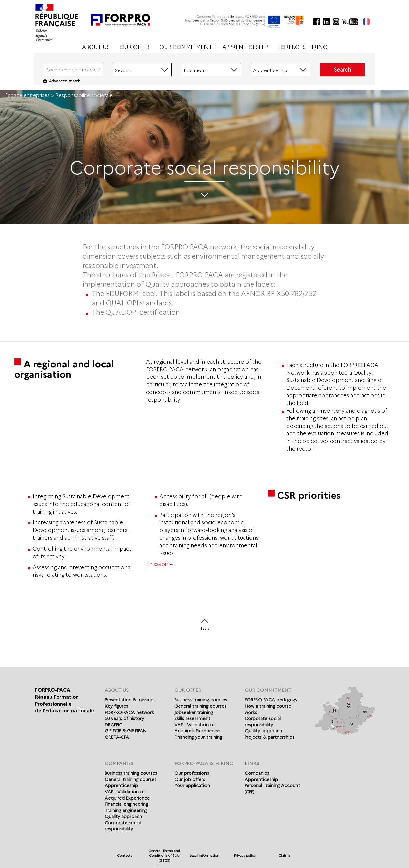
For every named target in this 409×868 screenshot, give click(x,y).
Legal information (204, 855)
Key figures (116, 706)
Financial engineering (126, 804)
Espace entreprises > (30, 95)
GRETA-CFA (117, 737)
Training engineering (126, 810)
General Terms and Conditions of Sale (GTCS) (164, 856)
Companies (257, 773)
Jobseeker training (194, 712)
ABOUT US (96, 47)
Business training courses (201, 700)
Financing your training (198, 737)
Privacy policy (245, 855)
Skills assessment (192, 718)
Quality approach (263, 731)
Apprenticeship (121, 785)
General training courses (200, 706)
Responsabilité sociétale (84, 95)
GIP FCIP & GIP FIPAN (126, 731)
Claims (284, 855)
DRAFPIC (114, 725)
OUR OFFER (135, 47)
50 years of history (124, 718)
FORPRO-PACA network (129, 712)
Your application (192, 785)
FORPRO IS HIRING (303, 47)
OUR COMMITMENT (186, 47)
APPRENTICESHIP (245, 47)
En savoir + (159, 564)
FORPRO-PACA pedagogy (271, 700)
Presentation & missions (130, 700)
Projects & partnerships (269, 737)
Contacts (125, 855)
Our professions (192, 773)
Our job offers (190, 779)
